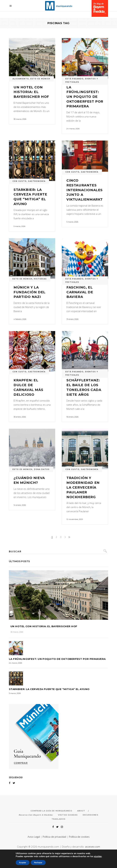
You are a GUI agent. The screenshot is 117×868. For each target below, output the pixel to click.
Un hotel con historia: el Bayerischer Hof (31, 92)
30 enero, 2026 (20, 417)
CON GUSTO (20, 181)
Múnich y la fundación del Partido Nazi (29, 292)
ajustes (100, 856)
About (81, 811)
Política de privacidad (54, 837)
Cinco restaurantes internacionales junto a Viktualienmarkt (85, 190)
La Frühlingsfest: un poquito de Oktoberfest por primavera (85, 97)
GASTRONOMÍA (37, 181)
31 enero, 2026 (72, 319)
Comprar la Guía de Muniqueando (51, 811)
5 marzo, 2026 (19, 226)
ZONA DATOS (42, 469)
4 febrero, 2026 (20, 319)
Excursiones (91, 815)
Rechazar (36, 863)
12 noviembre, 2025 (75, 519)
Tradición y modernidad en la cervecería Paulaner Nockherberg (83, 487)
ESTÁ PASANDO (75, 79)
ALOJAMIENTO (21, 79)
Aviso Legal (34, 837)
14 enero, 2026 (20, 505)
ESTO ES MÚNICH (40, 79)
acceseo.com (93, 847)
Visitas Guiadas (68, 815)
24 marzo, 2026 (73, 129)
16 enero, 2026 (72, 417)
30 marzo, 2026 (20, 119)
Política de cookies (79, 837)
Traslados (58, 819)
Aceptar (20, 863)
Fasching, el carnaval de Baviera (80, 292)
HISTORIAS (40, 279)
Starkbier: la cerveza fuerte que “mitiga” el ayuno (49, 689)
